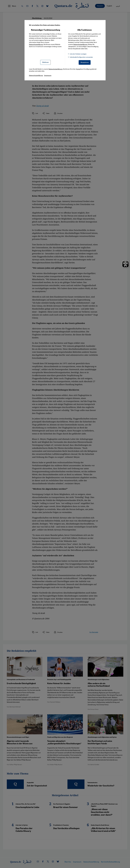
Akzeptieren (85, 62)
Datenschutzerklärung (36, 44)
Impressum (48, 75)
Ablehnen (45, 62)
